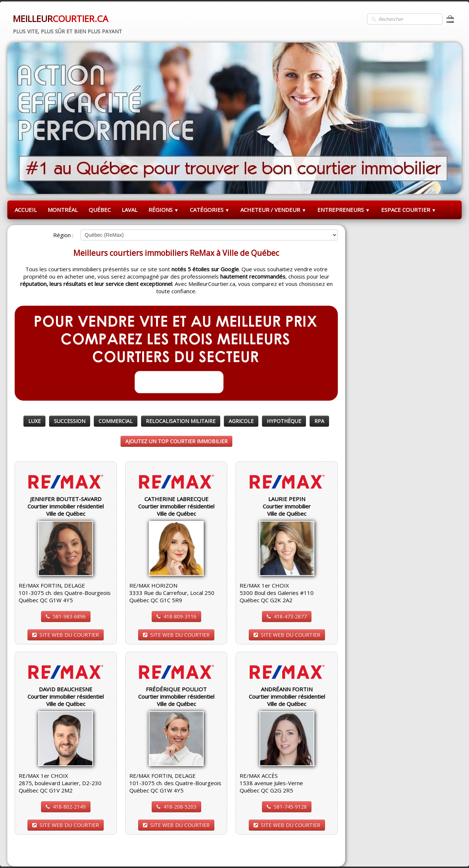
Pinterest (326, 852)
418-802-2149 (66, 807)
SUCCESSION (70, 421)
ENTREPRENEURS (344, 210)
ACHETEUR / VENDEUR (273, 210)
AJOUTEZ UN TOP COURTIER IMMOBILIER (176, 441)
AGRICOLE (241, 421)
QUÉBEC (100, 210)
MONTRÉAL (63, 210)
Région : (63, 235)
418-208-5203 (176, 807)
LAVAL (130, 210)
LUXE (34, 421)
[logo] (67, 23)
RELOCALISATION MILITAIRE (181, 421)
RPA (319, 421)
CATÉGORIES (210, 210)
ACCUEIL (26, 210)
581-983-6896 (66, 616)
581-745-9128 (287, 807)
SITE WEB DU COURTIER (66, 635)
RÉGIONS (164, 210)
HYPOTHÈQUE (284, 421)
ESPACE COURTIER (409, 210)
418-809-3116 (176, 616)
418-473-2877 (287, 616)
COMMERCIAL (116, 421)
